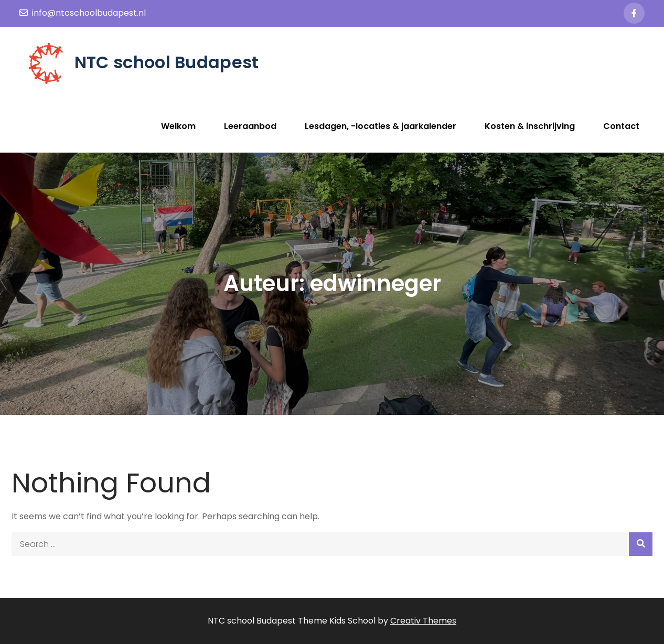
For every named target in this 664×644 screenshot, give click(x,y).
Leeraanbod (250, 126)
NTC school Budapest (167, 62)
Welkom (178, 126)
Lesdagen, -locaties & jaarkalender (381, 126)
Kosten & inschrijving (530, 126)
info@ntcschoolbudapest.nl (83, 13)
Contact (621, 126)
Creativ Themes (423, 621)
